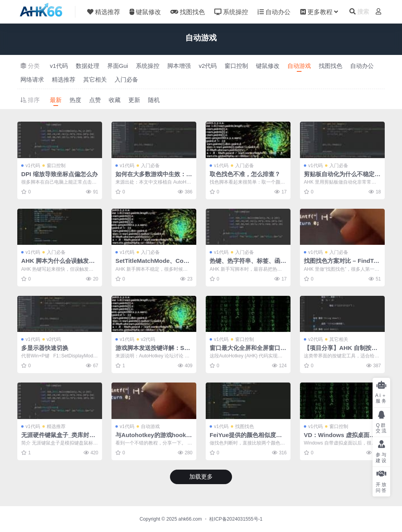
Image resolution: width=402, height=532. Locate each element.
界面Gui (118, 66)
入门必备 (126, 79)
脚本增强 (179, 66)
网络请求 (32, 79)
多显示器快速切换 (45, 348)
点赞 (95, 100)
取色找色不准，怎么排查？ (245, 174)
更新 (134, 100)
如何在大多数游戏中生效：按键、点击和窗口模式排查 (154, 178)
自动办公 (362, 66)
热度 (75, 100)
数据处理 (88, 66)
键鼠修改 (268, 66)
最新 (56, 100)
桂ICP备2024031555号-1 (236, 519)
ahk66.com (190, 519)
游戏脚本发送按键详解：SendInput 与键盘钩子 (153, 351)
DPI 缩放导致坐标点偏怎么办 (59, 174)
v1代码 (59, 66)
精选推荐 (64, 79)
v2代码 (208, 66)
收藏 (115, 100)
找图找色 (331, 66)
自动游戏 (299, 66)
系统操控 (148, 66)
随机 (154, 100)
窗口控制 (236, 66)
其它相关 (95, 79)
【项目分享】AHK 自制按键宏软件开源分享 (341, 351)
